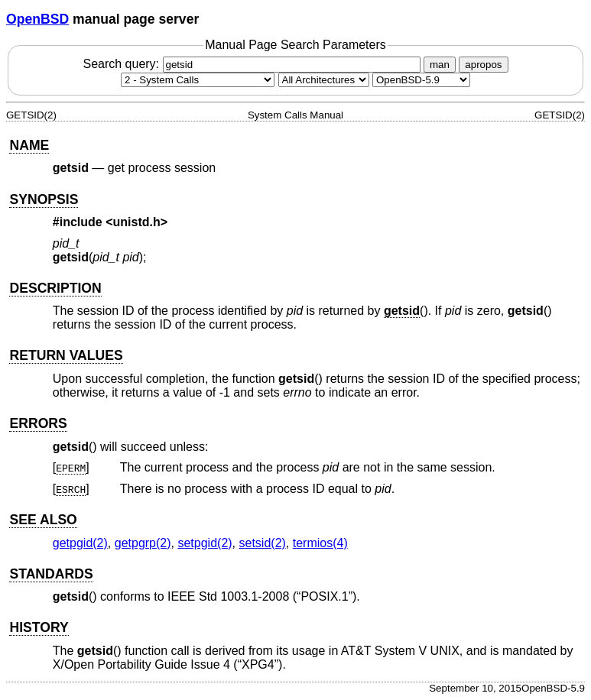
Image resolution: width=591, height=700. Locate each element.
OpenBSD (37, 19)
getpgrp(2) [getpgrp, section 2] (143, 543)
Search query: (253, 64)
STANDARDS (51, 574)
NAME (29, 145)
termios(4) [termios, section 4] (320, 543)
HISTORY (39, 627)
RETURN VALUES (66, 355)
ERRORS (38, 423)
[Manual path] (421, 80)
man (440, 65)
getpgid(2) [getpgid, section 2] (80, 543)
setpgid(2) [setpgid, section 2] (205, 543)
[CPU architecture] (324, 80)
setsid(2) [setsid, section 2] (263, 543)
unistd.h (137, 222)
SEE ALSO (43, 520)
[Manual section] (198, 80)
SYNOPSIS (44, 199)
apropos (483, 65)
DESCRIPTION (55, 288)
